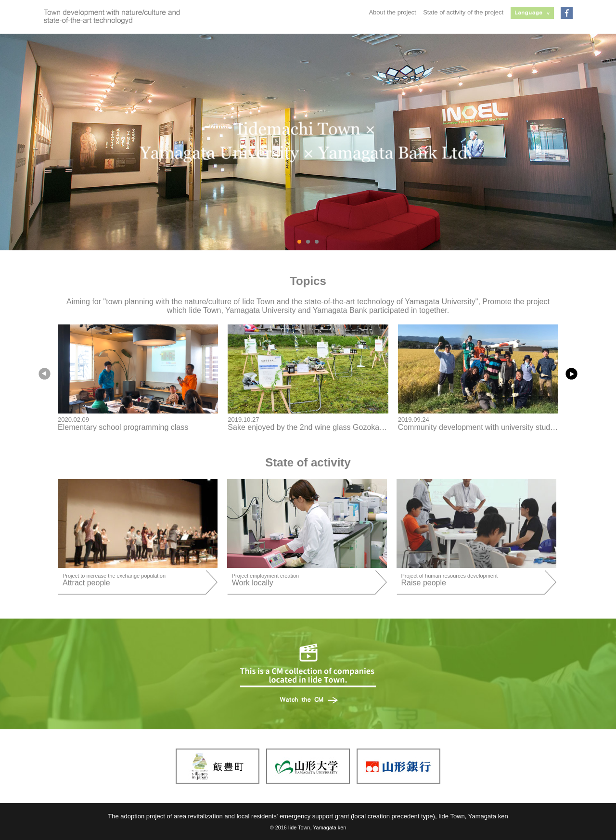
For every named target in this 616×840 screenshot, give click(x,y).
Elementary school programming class (123, 427)
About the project (392, 12)
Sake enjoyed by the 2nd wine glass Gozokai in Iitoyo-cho (326, 427)
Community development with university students (481, 427)
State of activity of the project (463, 12)
